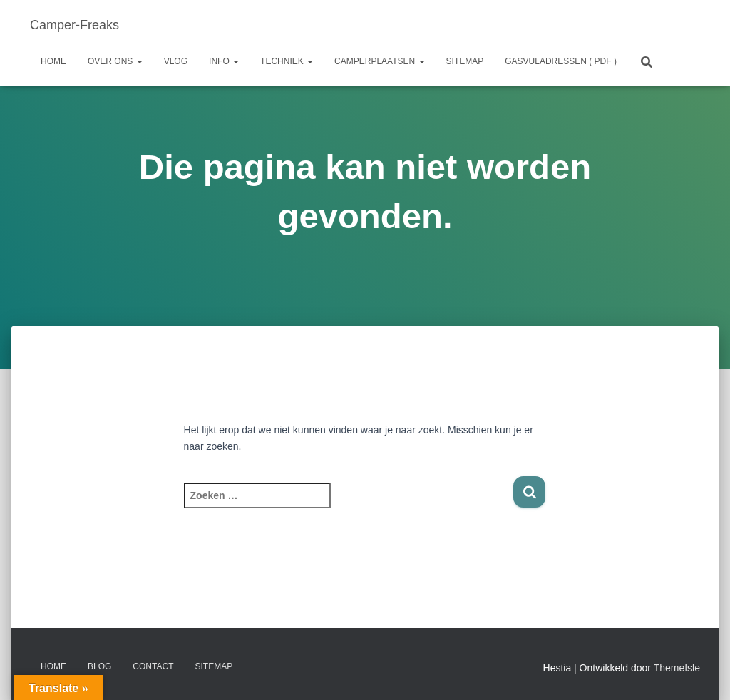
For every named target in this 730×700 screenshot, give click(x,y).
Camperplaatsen (379, 61)
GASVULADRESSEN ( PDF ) (561, 61)
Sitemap (465, 61)
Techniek (287, 61)
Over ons (115, 61)
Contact (153, 666)
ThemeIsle (677, 668)
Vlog (176, 61)
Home (53, 61)
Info (224, 61)
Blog (99, 666)
